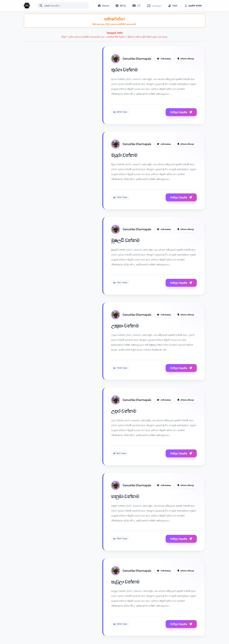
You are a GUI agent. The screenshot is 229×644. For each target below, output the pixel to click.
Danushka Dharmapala (137, 59)
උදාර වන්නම (124, 411)
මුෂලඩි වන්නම (125, 240)
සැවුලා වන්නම (125, 582)
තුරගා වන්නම (124, 70)
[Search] (63, 6)
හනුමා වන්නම (125, 496)
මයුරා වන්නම (124, 155)
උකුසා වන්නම (125, 326)
